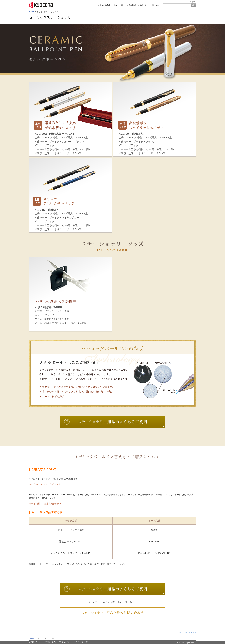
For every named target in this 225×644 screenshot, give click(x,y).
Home (32, 12)
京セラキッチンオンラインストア (46, 484)
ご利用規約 (50, 642)
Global (157, 5)
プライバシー (65, 642)
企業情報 (132, 5)
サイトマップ (81, 642)
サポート (143, 5)
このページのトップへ (186, 632)
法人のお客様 (119, 5)
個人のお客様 (105, 5)
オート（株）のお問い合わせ (44, 504)
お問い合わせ (35, 642)
